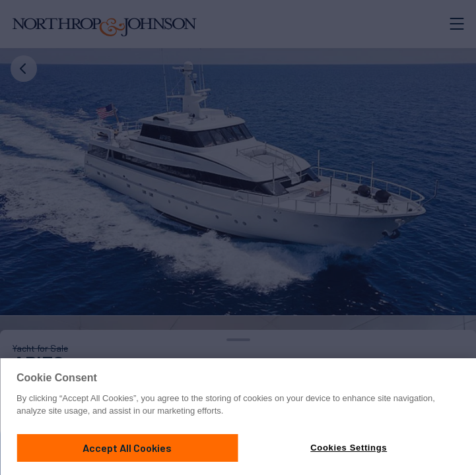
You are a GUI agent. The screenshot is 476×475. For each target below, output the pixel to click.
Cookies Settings (349, 448)
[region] (238, 417)
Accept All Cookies (127, 448)
